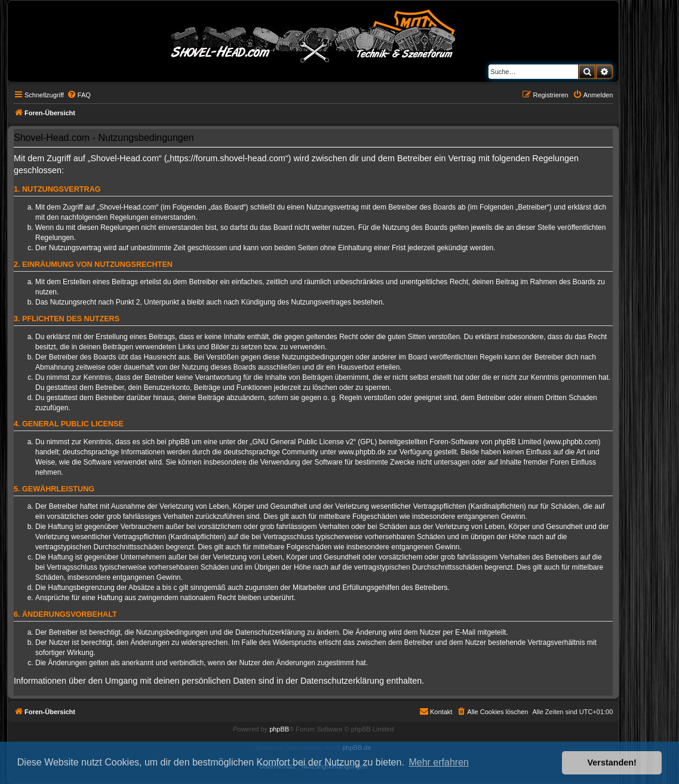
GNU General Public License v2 (303, 442)
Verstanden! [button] (612, 763)
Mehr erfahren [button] (439, 762)
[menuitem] (79, 95)
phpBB (279, 729)
